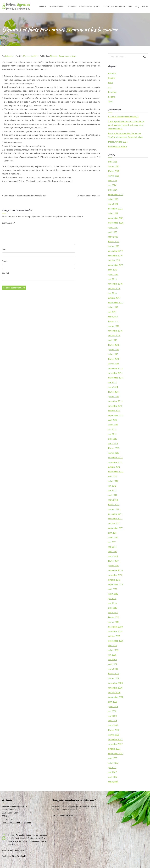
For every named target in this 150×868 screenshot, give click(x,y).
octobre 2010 (114, 580)
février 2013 (114, 448)
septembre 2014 (116, 378)
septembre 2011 (116, 528)
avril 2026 (113, 162)
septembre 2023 (116, 195)
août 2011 (113, 533)
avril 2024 (113, 190)
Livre (110, 83)
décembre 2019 (115, 251)
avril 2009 (113, 664)
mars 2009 (113, 669)
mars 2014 (113, 387)
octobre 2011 (114, 523)
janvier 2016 (114, 350)
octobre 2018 (114, 289)
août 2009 (113, 646)
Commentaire (8, 223)
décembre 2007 (115, 740)
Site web (6, 273)
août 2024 (113, 181)
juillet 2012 (113, 481)
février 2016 (114, 345)
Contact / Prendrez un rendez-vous (17, 823)
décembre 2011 (115, 514)
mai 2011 (112, 547)
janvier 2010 (114, 622)
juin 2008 (112, 711)
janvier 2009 (114, 678)
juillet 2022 (113, 213)
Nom (5, 249)
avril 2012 (113, 495)
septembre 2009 (116, 641)
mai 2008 (112, 716)
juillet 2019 (113, 275)
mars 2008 (113, 725)
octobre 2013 (114, 411)
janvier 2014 (114, 397)
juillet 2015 (113, 354)
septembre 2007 (116, 754)
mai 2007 (112, 772)
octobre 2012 (114, 467)
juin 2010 (112, 599)
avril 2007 (113, 777)
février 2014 (114, 392)
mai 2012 (112, 490)
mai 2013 (112, 434)
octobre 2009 (114, 636)
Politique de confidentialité (13, 850)
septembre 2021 (116, 218)
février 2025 (114, 171)
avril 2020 (113, 232)
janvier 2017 (114, 326)
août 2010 (113, 589)
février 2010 (114, 617)
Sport (111, 101)
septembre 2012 (116, 472)
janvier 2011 (114, 566)
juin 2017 (112, 312)
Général (112, 78)
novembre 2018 (115, 284)
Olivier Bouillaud (18, 856)
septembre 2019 (116, 265)
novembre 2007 (115, 744)
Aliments (54, 56)
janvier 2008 (114, 735)
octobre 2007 (114, 749)
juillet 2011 (113, 537)
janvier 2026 (114, 166)
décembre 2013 (115, 401)
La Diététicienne (56, 6)
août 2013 (113, 420)
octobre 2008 (114, 693)
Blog (137, 6)
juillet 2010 (113, 594)
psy (110, 87)
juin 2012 (112, 486)
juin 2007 (112, 768)
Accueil (42, 6)
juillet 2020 (113, 228)
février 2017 (114, 321)
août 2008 (113, 702)
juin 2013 (112, 429)
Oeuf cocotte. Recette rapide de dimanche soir (25, 196)
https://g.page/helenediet (63, 815)
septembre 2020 (116, 223)
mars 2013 (113, 444)
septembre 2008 (116, 697)
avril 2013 (113, 439)
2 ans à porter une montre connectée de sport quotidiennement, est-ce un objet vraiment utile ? (126, 125)
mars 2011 (113, 556)
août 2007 (113, 758)
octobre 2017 (114, 298)
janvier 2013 (114, 453)
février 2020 (114, 242)
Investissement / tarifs (90, 6)
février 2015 (114, 359)
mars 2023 (113, 204)
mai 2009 (112, 660)
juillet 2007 (113, 763)
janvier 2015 (114, 364)
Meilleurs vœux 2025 (118, 142)
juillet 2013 (113, 425)
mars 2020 (113, 237)
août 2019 (113, 270)
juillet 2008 (113, 707)
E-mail (5, 261)
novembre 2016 (115, 331)
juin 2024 (112, 185)
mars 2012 (113, 500)
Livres (145, 6)
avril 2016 (113, 340)
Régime (112, 97)
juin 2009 (112, 655)
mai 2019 (112, 279)
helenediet (10, 56)
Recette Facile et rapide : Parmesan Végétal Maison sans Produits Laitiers (126, 135)
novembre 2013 (115, 406)
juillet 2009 (113, 650)
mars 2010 (113, 613)
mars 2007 (113, 782)
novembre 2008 (115, 688)
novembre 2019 (115, 256)
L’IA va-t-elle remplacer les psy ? (123, 117)
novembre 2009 (115, 631)
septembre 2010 (116, 584)
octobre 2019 (114, 260)
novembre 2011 (115, 519)
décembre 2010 (115, 570)
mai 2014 (112, 382)
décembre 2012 (115, 458)
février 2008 (114, 730)
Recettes (112, 92)
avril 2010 (113, 608)
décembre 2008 (115, 683)
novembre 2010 (115, 575)
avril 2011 (113, 552)
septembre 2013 (116, 415)
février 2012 (114, 505)
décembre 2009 (115, 627)
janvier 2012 (114, 509)
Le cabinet (71, 6)
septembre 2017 (116, 303)
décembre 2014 (115, 368)
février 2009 (114, 674)
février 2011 (114, 561)
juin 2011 (112, 542)
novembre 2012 (115, 462)
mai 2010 (112, 603)
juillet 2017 (113, 307)
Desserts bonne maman (88, 196)
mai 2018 (112, 293)
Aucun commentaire (68, 56)
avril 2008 (113, 721)
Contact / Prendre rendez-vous (118, 6)
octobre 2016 (114, 336)
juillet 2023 (113, 199)
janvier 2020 (114, 246)
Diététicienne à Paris (118, 146)
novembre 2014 (115, 373)
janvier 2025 (114, 176)
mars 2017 (113, 317)
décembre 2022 (115, 209)
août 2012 (113, 476)
